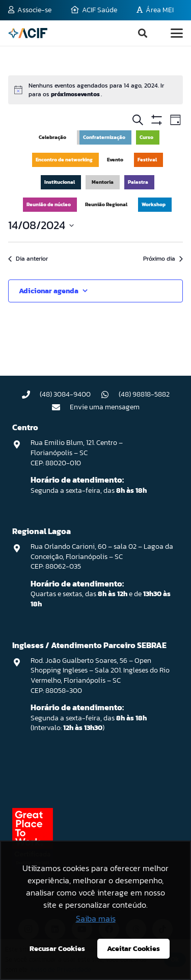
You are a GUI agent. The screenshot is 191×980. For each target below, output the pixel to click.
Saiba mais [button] (96, 918)
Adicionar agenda (49, 291)
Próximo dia (163, 259)
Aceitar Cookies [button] (133, 948)
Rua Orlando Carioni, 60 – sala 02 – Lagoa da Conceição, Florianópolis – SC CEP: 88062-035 (102, 556)
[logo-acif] (28, 33)
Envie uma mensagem (105, 407)
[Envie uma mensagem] (61, 407)
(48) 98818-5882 (144, 394)
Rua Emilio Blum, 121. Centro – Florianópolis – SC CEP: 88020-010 (77, 453)
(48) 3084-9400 (65, 394)
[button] (143, 33)
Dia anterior (28, 259)
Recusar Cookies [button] (57, 948)
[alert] (95, 90)
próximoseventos (76, 94)
